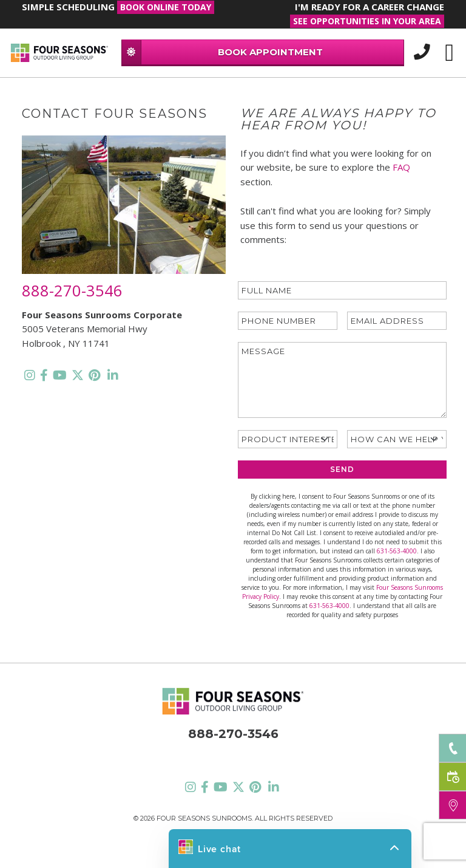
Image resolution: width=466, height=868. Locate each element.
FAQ (401, 167)
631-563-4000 (397, 551)
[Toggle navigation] (449, 53)
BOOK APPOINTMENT (222, 52)
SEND (342, 469)
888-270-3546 (72, 290)
